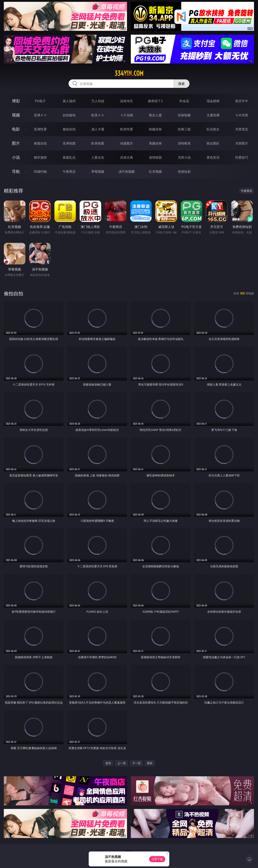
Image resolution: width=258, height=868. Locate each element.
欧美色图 (98, 143)
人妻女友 (98, 157)
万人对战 (98, 101)
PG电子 (40, 101)
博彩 (16, 101)
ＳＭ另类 (242, 115)
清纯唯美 (184, 143)
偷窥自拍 (40, 143)
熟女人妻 (155, 115)
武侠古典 (127, 157)
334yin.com (129, 73)
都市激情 (40, 157)
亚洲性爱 (40, 129)
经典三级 (184, 129)
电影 (16, 129)
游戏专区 (127, 101)
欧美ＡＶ (98, 115)
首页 (108, 763)
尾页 (150, 763)
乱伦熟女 (213, 129)
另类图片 (242, 143)
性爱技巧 (242, 157)
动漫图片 (127, 143)
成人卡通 (98, 129)
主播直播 (213, 115)
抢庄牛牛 (242, 101)
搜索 (181, 84)
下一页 (136, 763)
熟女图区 (213, 143)
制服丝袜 (155, 129)
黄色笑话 (213, 157)
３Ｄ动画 (127, 115)
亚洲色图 (69, 143)
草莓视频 (98, 172)
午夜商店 (69, 172)
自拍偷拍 (69, 115)
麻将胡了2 (155, 101)
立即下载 (157, 859)
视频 (16, 115)
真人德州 (69, 101)
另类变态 (242, 129)
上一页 (122, 763)
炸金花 (184, 101)
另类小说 (184, 157)
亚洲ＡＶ (40, 115)
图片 (16, 143)
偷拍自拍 (69, 129)
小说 (16, 157)
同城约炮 (40, 172)
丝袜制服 (184, 115)
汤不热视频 (127, 172)
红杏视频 (155, 172)
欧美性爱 (127, 129)
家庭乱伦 (69, 157)
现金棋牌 (213, 101)
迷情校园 (155, 157)
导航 (16, 171)
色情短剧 (184, 172)
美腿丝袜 (155, 143)
